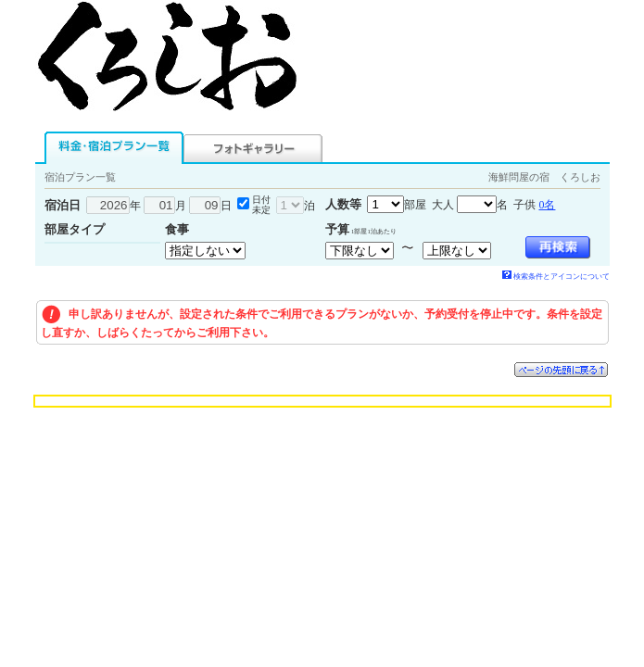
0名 (547, 205)
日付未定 (261, 205)
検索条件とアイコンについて (556, 277)
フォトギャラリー (253, 148)
